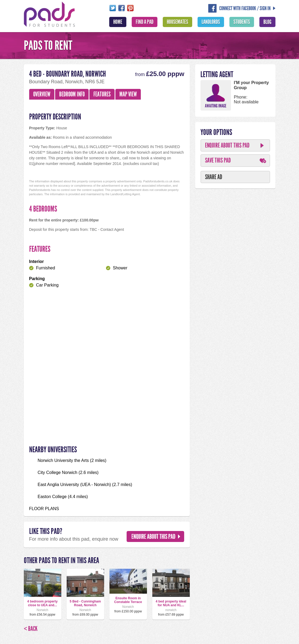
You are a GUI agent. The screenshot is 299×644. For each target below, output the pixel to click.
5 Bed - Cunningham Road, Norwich (85, 603)
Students (242, 22)
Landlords (211, 22)
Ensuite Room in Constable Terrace (128, 600)
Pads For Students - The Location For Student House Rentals (50, 14)
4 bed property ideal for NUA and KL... (171, 603)
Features (102, 94)
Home (118, 22)
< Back (31, 629)
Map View (128, 94)
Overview (42, 94)
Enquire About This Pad (227, 145)
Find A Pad (145, 22)
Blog (267, 22)
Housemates (177, 22)
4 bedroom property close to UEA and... (42, 603)
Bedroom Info (72, 94)
